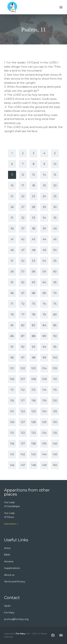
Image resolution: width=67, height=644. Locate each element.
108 (34, 379)
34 (44, 218)
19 (44, 185)
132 (23, 433)
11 (12, 175)
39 (44, 228)
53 (34, 261)
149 (44, 465)
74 (44, 304)
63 (34, 282)
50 (55, 250)
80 (55, 314)
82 (23, 325)
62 (23, 282)
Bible (7, 555)
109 (44, 379)
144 (44, 454)
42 (23, 239)
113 (33, 390)
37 (23, 228)
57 (23, 271)
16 (12, 185)
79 (44, 314)
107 (23, 379)
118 (34, 401)
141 (12, 454)
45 (55, 239)
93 (33, 347)
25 (55, 196)
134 (44, 433)
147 (23, 465)
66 (12, 293)
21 (12, 196)
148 (34, 465)
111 (12, 390)
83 (33, 325)
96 (12, 357)
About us (9, 575)
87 (23, 336)
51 (12, 261)
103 (33, 368)
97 (23, 357)
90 (55, 336)
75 (55, 304)
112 (23, 390)
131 (12, 433)
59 (44, 271)
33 (34, 218)
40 (55, 228)
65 (55, 282)
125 (55, 411)
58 (33, 271)
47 (23, 250)
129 (44, 422)
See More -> (11, 524)
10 (55, 164)
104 (44, 368)
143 (33, 454)
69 (44, 293)
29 (44, 207)
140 (55, 444)
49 (44, 250)
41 (12, 239)
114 (44, 390)
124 (44, 411)
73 (34, 304)
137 (23, 444)
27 (23, 207)
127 (23, 422)
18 (34, 185)
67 (23, 293)
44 (44, 239)
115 (55, 390)
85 (55, 325)
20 (55, 185)
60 (55, 271)
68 (33, 293)
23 (34, 196)
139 (44, 444)
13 (33, 175)
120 (55, 401)
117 (23, 401)
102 (23, 368)
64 (44, 282)
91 (12, 347)
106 (12, 379)
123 (34, 411)
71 (12, 304)
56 (12, 271)
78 (33, 314)
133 (34, 433)
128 (33, 422)
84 (44, 325)
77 (23, 314)
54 (44, 261)
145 (55, 454)
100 (55, 357)
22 (23, 196)
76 (12, 314)
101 (12, 368)
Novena (9, 561)
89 (44, 336)
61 (12, 282)
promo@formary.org (16, 619)
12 (23, 175)
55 (55, 261)
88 (34, 336)
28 (33, 207)
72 (23, 304)
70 (55, 293)
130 (55, 422)
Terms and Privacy (15, 581)
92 (23, 347)
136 (12, 444)
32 (23, 218)
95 (55, 347)
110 (55, 379)
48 (34, 250)
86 (12, 336)
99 (44, 357)
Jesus (7, 548)
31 (12, 218)
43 (33, 239)
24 (44, 196)
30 (55, 207)
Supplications (12, 568)
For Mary (21, 634)
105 (55, 368)
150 (55, 465)
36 (12, 228)
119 (44, 401)
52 (23, 261)
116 (12, 401)
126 (12, 422)
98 (34, 357)
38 (33, 228)
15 (55, 175)
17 (23, 185)
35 (55, 218)
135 (55, 433)
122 (23, 411)
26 (12, 207)
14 (44, 175)
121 (12, 411)
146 (12, 465)
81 (12, 325)
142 (23, 454)
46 (12, 250)
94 (44, 347)
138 (33, 444)
